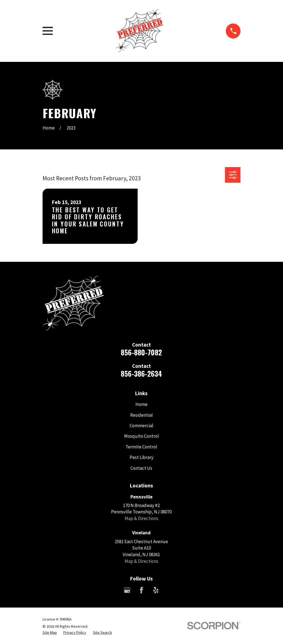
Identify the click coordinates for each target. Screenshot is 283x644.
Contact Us (141, 468)
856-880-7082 (141, 352)
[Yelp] (156, 590)
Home (141, 404)
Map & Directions (141, 518)
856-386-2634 (141, 374)
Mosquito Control (141, 436)
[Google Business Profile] (127, 590)
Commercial (141, 426)
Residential (141, 415)
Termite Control (141, 447)
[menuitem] (50, 633)
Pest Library (141, 457)
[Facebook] (141, 590)
